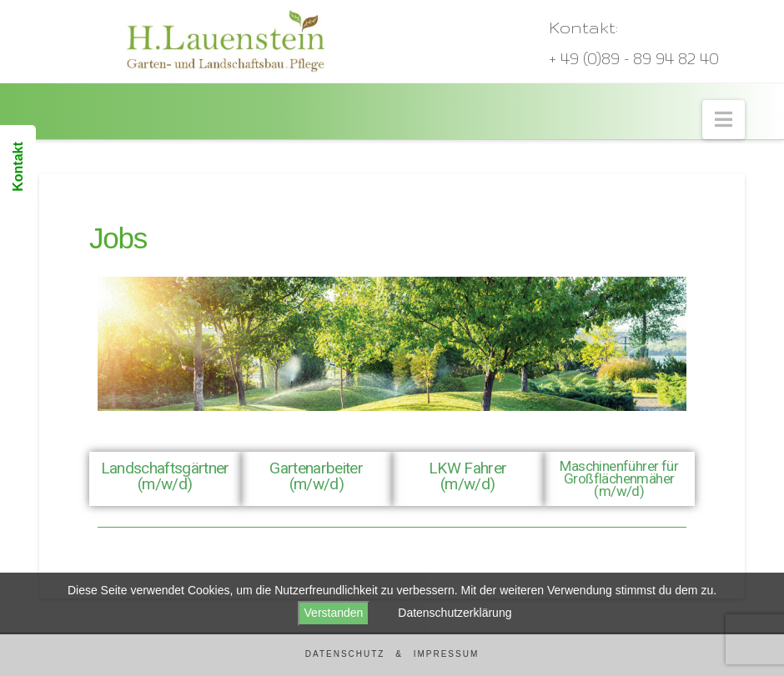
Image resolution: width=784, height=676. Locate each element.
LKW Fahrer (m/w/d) (467, 476)
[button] (724, 120)
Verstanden (334, 613)
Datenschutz (345, 654)
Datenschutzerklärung (455, 613)
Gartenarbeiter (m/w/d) (316, 476)
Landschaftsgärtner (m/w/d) (165, 476)
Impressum (447, 654)
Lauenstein (95, 92)
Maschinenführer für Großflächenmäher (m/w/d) (619, 478)
